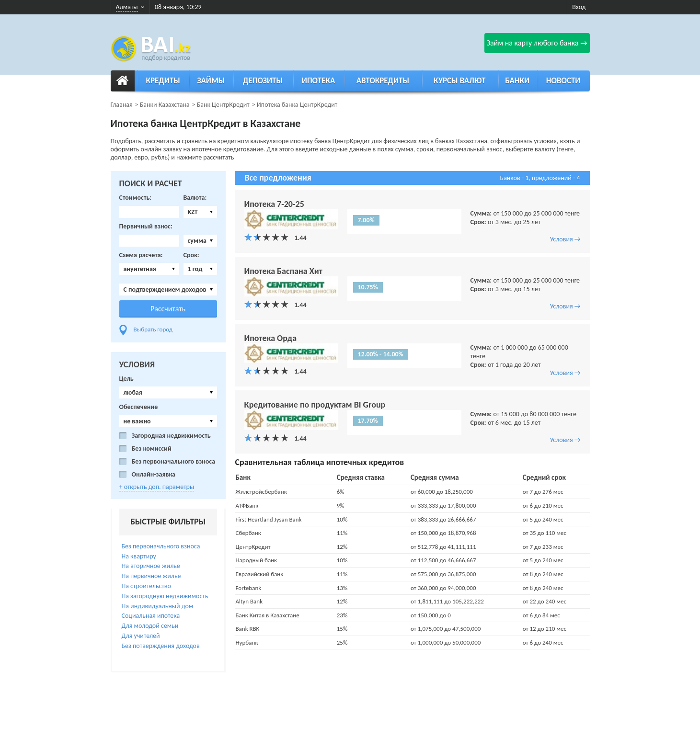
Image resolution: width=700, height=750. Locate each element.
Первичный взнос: (146, 227)
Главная (122, 105)
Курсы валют (459, 81)
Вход (579, 7)
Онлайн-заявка (154, 475)
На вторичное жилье (151, 566)
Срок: (191, 255)
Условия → (565, 239)
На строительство (146, 586)
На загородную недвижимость (165, 596)
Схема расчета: (141, 255)
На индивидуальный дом (158, 606)
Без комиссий (152, 449)
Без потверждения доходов (161, 646)
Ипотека (319, 81)
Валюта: (195, 198)
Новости (563, 81)
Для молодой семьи (150, 626)
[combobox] (200, 212)
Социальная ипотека (151, 616)
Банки (517, 81)
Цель (126, 379)
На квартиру (139, 556)
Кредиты (163, 81)
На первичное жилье (151, 576)
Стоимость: (136, 198)
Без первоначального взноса (174, 462)
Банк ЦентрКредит (223, 105)
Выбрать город (153, 329)
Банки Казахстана (165, 105)
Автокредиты (383, 81)
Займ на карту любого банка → (537, 43)
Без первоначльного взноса (161, 546)
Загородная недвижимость (171, 436)
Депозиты (263, 81)
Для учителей (141, 636)
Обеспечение (139, 407)
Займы (211, 81)
